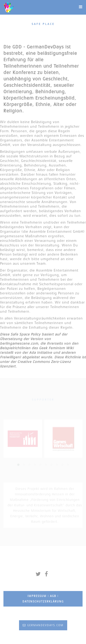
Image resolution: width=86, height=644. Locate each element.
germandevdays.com (43, 625)
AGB (53, 596)
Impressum (37, 596)
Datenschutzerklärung (43, 602)
